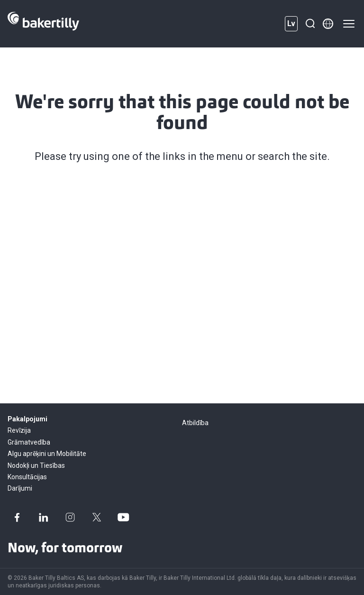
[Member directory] (328, 24)
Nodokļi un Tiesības (36, 465)
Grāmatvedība (29, 442)
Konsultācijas (27, 477)
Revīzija (19, 430)
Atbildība (195, 423)
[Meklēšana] (310, 24)
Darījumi (20, 488)
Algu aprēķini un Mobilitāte (47, 454)
